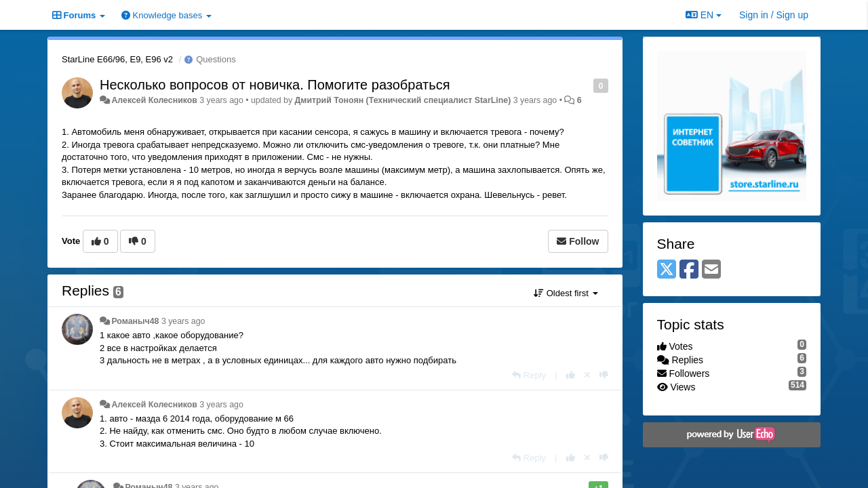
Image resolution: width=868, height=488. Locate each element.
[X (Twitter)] (667, 270)
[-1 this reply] (604, 375)
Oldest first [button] (566, 293)
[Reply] (529, 375)
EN (704, 15)
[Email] (711, 270)
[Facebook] (689, 270)
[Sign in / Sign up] (774, 15)
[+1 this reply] (571, 375)
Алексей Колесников (154, 100)
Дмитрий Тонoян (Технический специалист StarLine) (403, 100)
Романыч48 (135, 321)
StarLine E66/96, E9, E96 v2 (117, 59)
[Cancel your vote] (587, 375)
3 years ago (183, 321)
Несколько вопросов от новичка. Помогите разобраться (275, 85)
